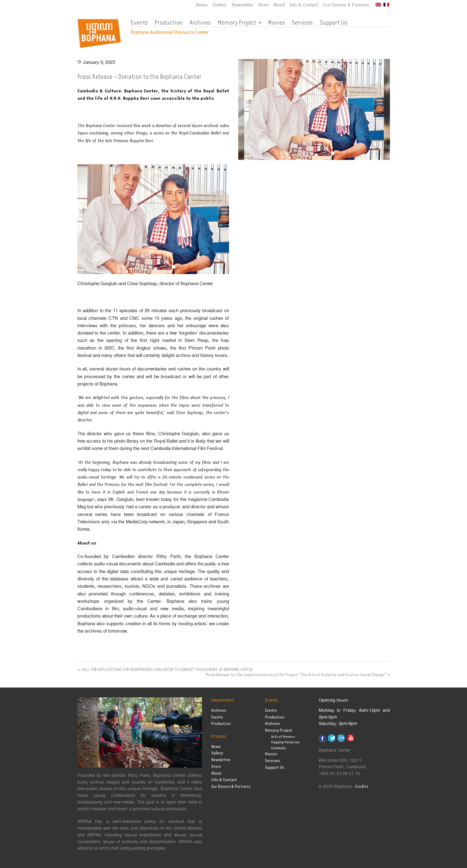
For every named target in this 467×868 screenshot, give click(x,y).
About (279, 5)
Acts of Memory (283, 737)
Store (263, 5)
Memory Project (237, 22)
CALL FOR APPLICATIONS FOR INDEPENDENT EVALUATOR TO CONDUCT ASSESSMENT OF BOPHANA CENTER (167, 670)
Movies (276, 22)
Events (139, 22)
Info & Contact (304, 5)
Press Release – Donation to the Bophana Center (139, 77)
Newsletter (243, 5)
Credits (362, 787)
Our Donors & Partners (346, 5)
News (202, 5)
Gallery (220, 5)
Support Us (334, 22)
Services (302, 22)
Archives (200, 22)
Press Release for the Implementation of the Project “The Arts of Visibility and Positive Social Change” (296, 675)
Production (169, 22)
